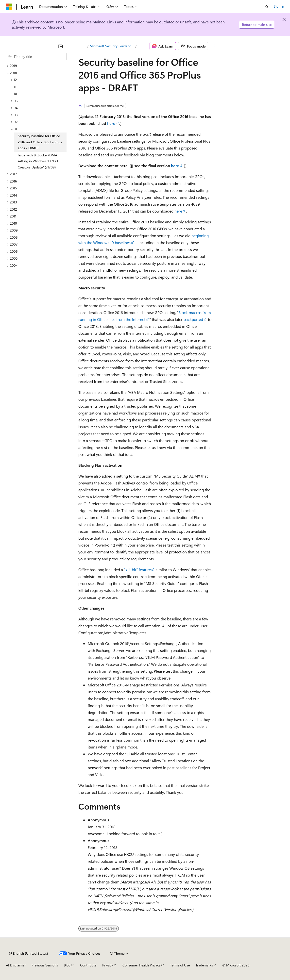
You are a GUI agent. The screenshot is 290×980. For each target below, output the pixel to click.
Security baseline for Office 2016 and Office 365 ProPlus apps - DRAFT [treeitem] (40, 142)
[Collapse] (60, 46)
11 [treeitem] (15, 87)
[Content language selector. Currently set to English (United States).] (28, 953)
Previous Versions (45, 965)
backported (193, 319)
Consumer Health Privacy (142, 965)
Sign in (279, 6)
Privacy (108, 965)
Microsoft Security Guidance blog (112, 46)
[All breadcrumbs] (83, 46)
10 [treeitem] (15, 94)
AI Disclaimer (16, 965)
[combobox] (36, 57)
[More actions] (214, 46)
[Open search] (267, 7)
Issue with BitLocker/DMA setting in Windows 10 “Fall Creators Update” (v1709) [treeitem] (38, 161)
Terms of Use (180, 965)
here (111, 123)
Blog (67, 965)
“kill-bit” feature (137, 570)
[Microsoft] (9, 7)
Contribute (88, 965)
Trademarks (204, 965)
